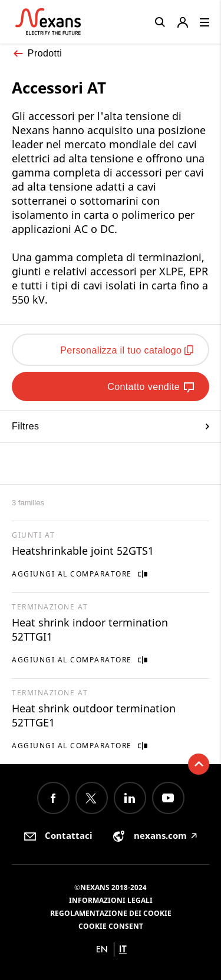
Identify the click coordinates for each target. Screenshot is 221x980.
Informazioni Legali (111, 900)
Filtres (111, 426)
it (123, 949)
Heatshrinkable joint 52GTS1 (83, 551)
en (102, 949)
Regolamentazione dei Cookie (111, 913)
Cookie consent (111, 926)
